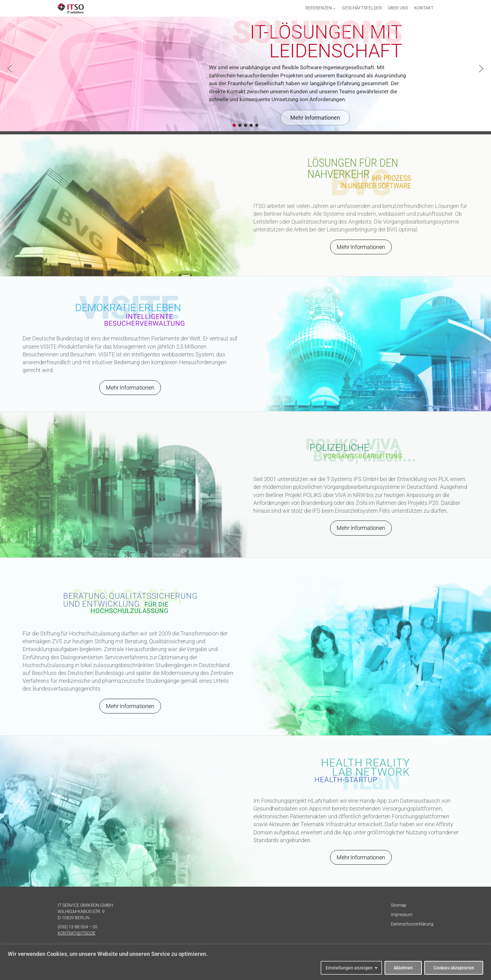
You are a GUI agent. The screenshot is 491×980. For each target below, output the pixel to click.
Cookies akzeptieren (454, 968)
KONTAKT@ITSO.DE (77, 933)
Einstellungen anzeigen (349, 968)
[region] (246, 962)
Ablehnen (403, 968)
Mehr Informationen (361, 247)
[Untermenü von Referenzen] (334, 8)
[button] (10, 69)
